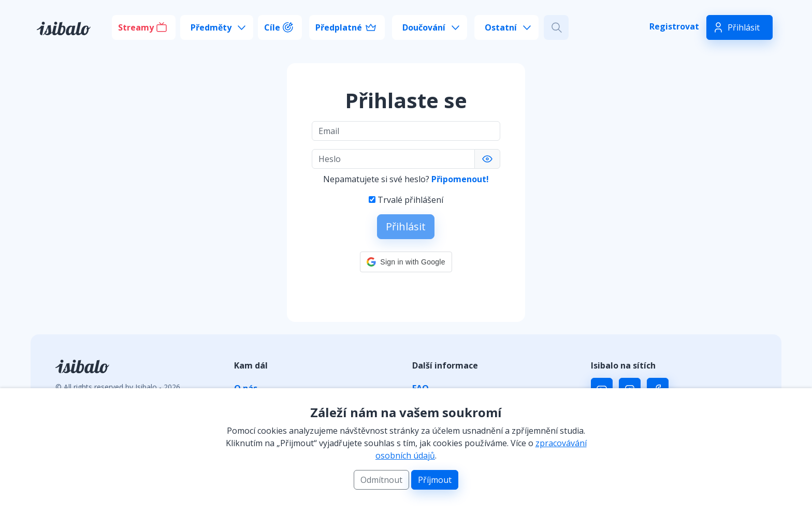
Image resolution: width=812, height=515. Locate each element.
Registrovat (674, 26)
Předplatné (339, 27)
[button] (406, 262)
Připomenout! (460, 179)
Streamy (136, 27)
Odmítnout (381, 480)
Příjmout (435, 480)
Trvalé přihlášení (410, 200)
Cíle (272, 27)
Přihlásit (744, 27)
